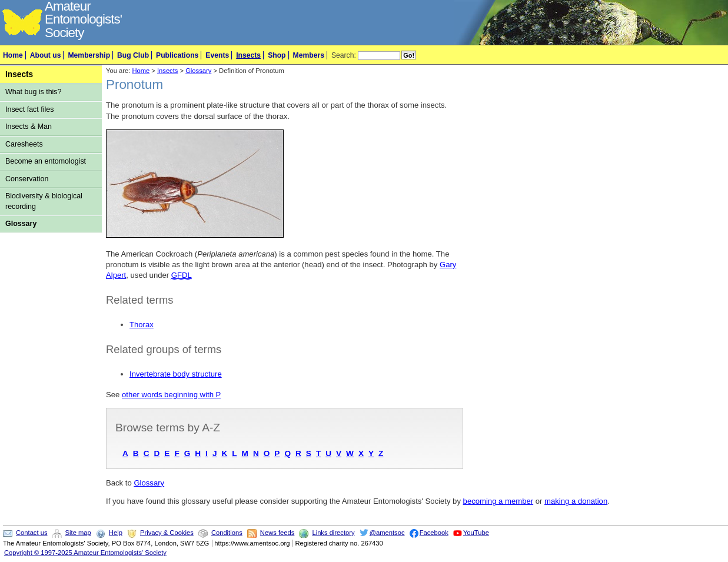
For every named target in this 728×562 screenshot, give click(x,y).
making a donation (576, 501)
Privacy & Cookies (167, 533)
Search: (344, 55)
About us (46, 55)
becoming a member (498, 501)
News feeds (277, 533)
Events (217, 55)
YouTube (476, 533)
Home (13, 55)
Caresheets (24, 144)
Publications (177, 55)
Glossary (21, 224)
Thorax (142, 325)
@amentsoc (387, 533)
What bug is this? (34, 92)
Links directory (333, 533)
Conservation (27, 179)
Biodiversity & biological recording (44, 201)
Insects (248, 55)
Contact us (31, 533)
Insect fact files (29, 109)
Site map (78, 533)
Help (116, 533)
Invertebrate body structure (176, 374)
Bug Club (133, 55)
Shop (277, 55)
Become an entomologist (46, 161)
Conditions (227, 533)
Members (309, 55)
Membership (89, 55)
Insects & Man (29, 127)
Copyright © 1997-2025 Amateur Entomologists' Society (85, 553)
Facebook (434, 533)
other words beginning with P (171, 395)
